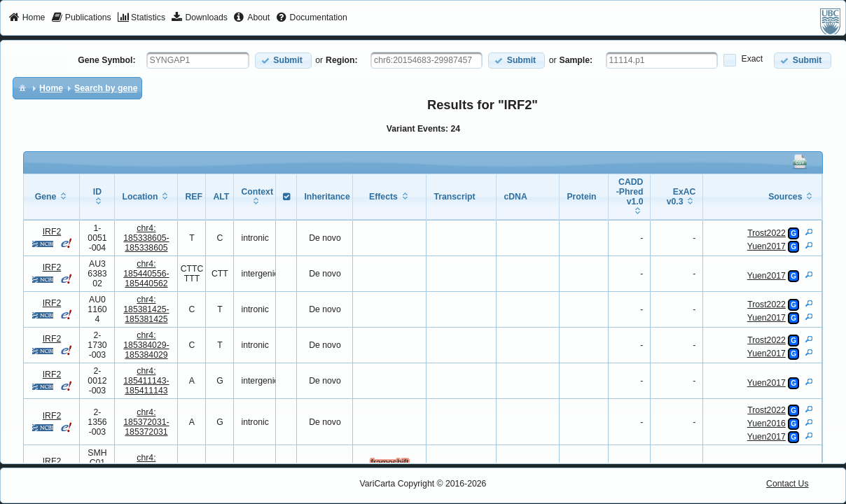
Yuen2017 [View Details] (767, 246)
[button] (283, 61)
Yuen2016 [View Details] (767, 423)
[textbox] (198, 60)
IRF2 (52, 232)
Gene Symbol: (106, 60)
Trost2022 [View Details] (767, 233)
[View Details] (809, 232)
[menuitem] (27, 18)
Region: (342, 60)
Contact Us (788, 484)
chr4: (146, 238)
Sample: (576, 60)
